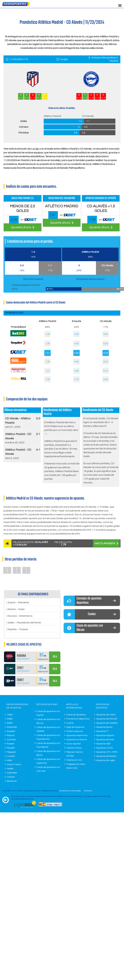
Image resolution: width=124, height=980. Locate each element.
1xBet (10, 715)
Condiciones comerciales (70, 791)
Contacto (88, 791)
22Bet (10, 719)
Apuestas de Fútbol (106, 715)
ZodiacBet (12, 727)
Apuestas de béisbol (106, 756)
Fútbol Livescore (75, 731)
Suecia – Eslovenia (18, 603)
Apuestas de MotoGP (107, 719)
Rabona (11, 735)
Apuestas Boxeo (104, 727)
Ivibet (9, 760)
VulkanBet (12, 773)
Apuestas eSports (105, 735)
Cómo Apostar (74, 744)
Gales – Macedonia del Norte (24, 623)
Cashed (11, 777)
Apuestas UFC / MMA (107, 752)
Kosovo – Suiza (16, 609)
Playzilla (11, 748)
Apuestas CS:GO (105, 748)
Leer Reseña (23, 659)
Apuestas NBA (103, 744)
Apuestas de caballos (107, 723)
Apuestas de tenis (105, 740)
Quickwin (11, 740)
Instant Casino (14, 764)
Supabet (11, 731)
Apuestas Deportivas (77, 735)
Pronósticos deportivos (78, 719)
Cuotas (70, 723)
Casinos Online (74, 748)
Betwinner (12, 781)
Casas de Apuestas (76, 715)
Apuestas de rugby (106, 760)
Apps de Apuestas (75, 727)
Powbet (11, 744)
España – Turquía (18, 629)
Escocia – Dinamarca (20, 616)
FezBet (10, 769)
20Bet (10, 723)
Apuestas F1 (102, 731)
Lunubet (11, 756)
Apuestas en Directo (77, 740)
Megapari (11, 752)
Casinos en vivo (74, 760)
